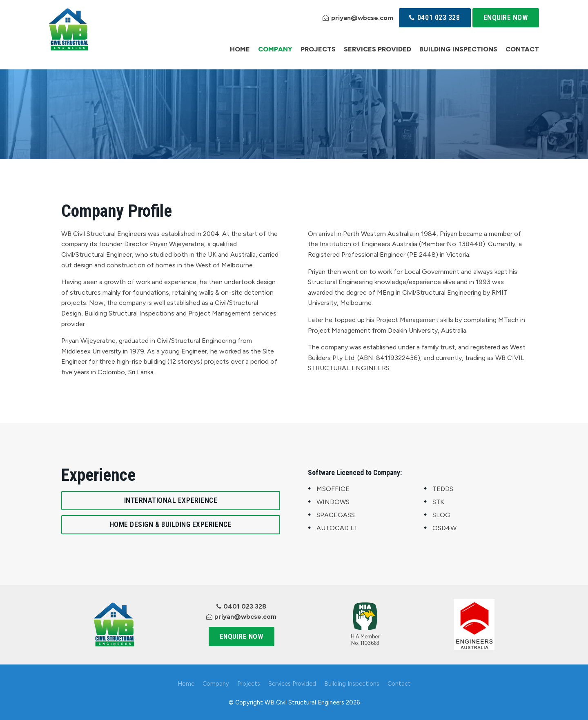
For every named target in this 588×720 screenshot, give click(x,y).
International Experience (171, 500)
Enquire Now (506, 18)
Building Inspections (458, 49)
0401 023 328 (439, 18)
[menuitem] (186, 684)
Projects (318, 49)
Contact (522, 49)
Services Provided (378, 49)
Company (275, 49)
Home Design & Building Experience (171, 524)
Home (240, 49)
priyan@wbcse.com (362, 18)
